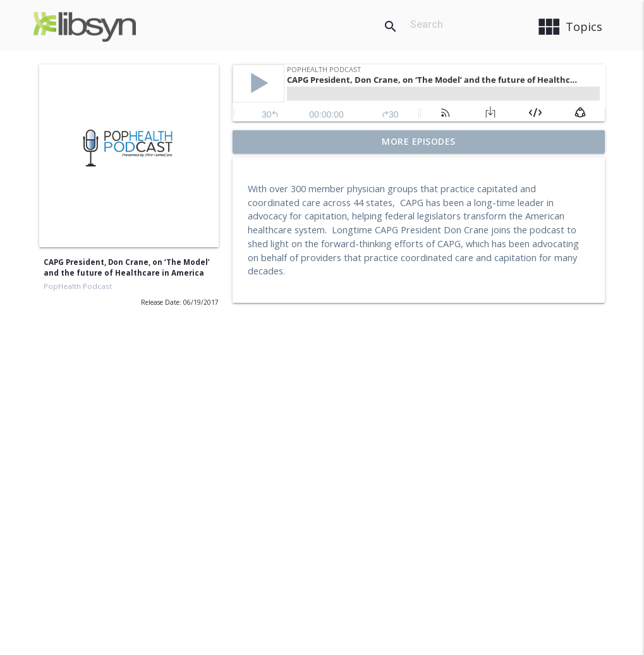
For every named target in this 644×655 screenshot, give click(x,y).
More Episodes (419, 141)
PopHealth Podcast (78, 286)
